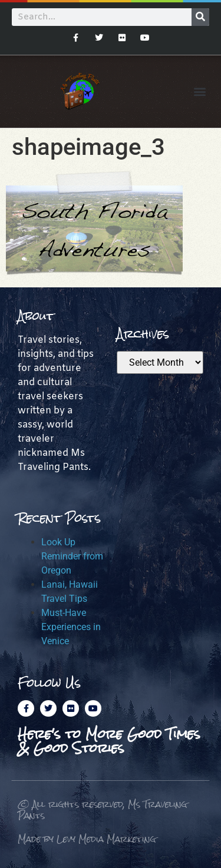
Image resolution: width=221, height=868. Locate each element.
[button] (199, 92)
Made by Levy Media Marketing (87, 839)
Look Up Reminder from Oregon (72, 556)
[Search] (200, 17)
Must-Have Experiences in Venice (71, 627)
